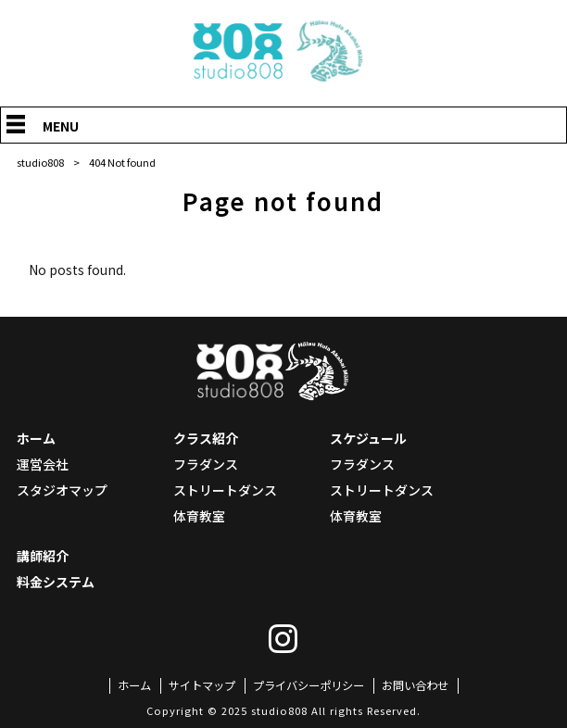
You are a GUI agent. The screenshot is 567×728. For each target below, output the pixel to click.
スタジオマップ (62, 490)
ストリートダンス (225, 490)
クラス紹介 (206, 438)
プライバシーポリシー (309, 686)
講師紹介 (43, 556)
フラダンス (206, 464)
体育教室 (199, 516)
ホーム (36, 438)
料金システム (56, 582)
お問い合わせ (415, 686)
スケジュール (368, 438)
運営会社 (43, 464)
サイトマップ (202, 686)
